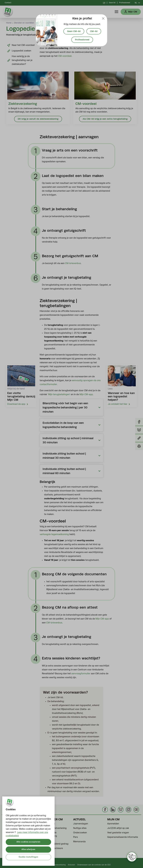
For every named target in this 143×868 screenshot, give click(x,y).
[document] (71, 30)
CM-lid (94, 31)
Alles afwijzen (28, 849)
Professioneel (82, 40)
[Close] (103, 18)
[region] (28, 831)
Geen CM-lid (74, 31)
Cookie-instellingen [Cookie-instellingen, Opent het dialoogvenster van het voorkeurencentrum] (28, 857)
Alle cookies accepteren (28, 842)
